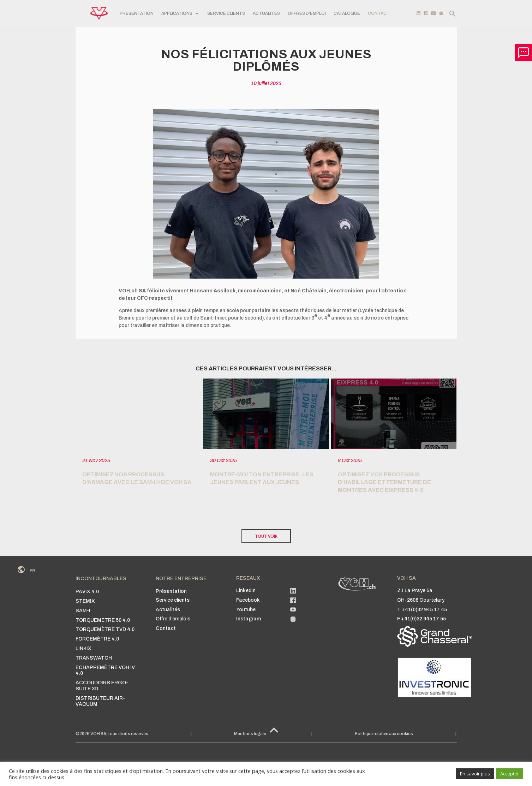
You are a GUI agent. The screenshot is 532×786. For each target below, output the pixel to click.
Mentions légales (251, 734)
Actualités (266, 13)
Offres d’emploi (307, 13)
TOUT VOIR (266, 536)
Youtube (246, 610)
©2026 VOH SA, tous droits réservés (112, 734)
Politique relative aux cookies (384, 734)
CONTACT (379, 13)
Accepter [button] (510, 774)
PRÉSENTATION (137, 13)
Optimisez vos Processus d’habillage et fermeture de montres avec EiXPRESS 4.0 (384, 482)
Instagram (249, 619)
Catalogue (347, 13)
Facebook (248, 600)
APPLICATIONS (177, 13)
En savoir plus (475, 774)
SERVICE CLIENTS (226, 13)
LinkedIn (246, 591)
